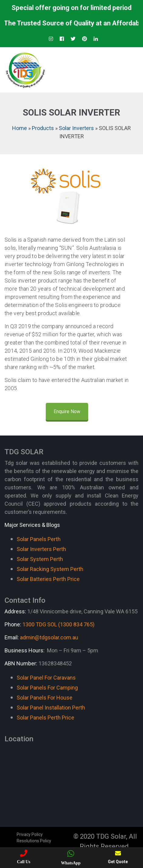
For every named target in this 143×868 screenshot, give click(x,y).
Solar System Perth (40, 559)
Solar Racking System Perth (50, 569)
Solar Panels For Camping (47, 688)
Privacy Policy (30, 834)
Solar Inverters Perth (41, 549)
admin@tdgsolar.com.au (49, 637)
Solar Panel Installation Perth (51, 708)
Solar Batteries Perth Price (48, 579)
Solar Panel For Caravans (46, 678)
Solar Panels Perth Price (45, 718)
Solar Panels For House (45, 698)
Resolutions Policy (34, 841)
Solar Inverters (76, 128)
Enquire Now (67, 411)
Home (20, 128)
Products (43, 128)
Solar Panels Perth (39, 539)
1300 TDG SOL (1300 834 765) (58, 624)
